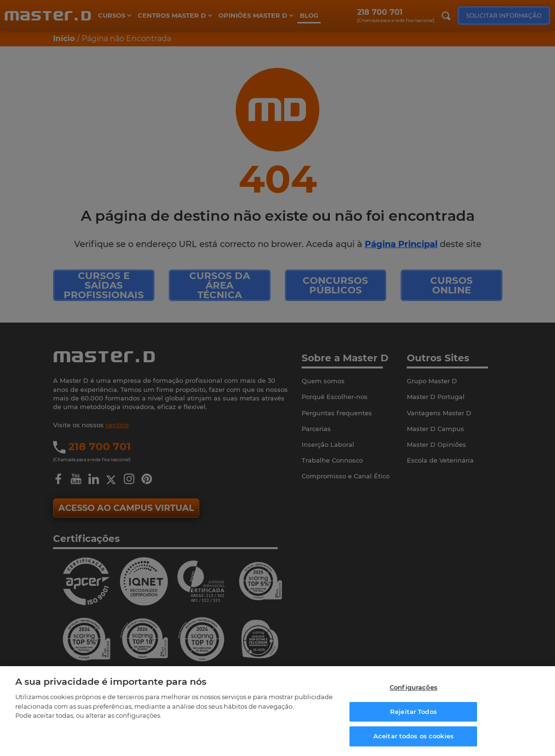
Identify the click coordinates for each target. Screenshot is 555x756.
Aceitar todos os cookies (414, 739)
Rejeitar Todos (414, 714)
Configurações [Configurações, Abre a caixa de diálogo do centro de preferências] (414, 690)
